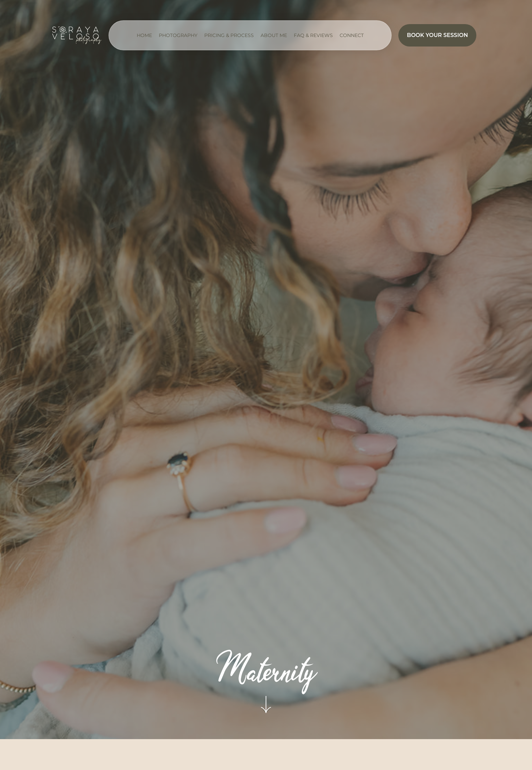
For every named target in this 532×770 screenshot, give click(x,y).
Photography (178, 35)
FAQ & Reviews (313, 35)
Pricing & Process (229, 35)
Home (144, 35)
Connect (352, 35)
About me (274, 35)
